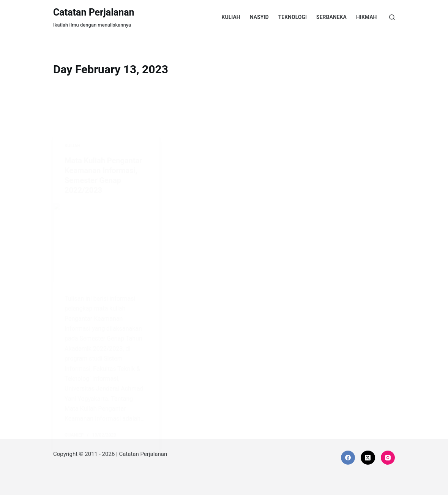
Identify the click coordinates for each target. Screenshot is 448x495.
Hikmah (367, 17)
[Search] (392, 17)
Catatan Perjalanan (94, 12)
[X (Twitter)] (368, 458)
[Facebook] (348, 458)
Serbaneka (331, 17)
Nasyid (259, 17)
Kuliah (231, 17)
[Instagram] (388, 458)
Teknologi (293, 17)
